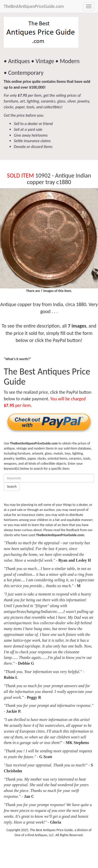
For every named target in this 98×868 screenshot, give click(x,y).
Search (12, 487)
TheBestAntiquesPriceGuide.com (34, 6)
